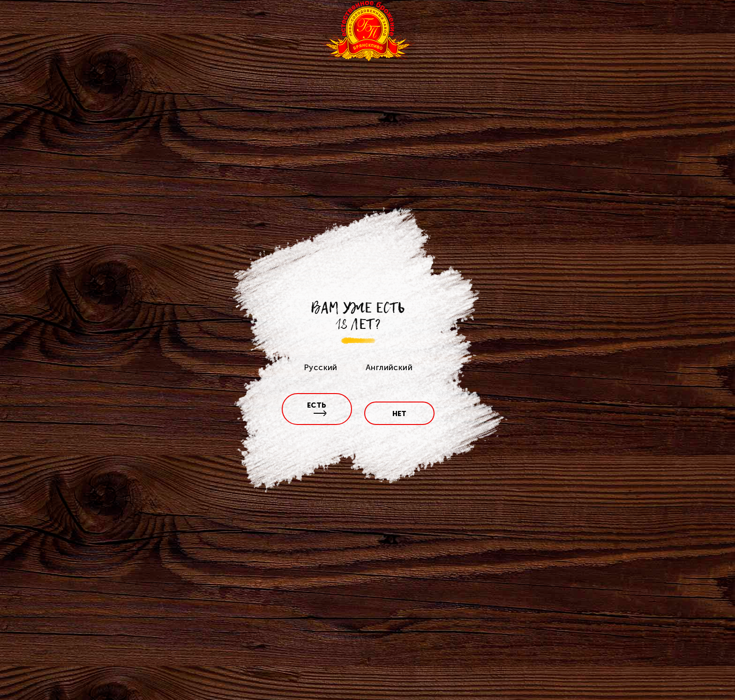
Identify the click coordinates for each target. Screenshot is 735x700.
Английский (389, 367)
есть (317, 409)
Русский (321, 367)
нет (400, 414)
